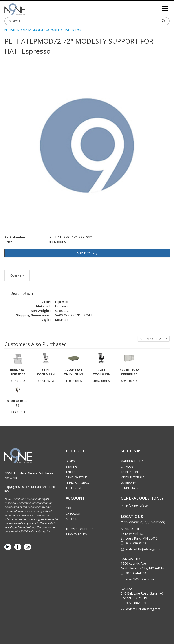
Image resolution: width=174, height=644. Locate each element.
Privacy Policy (76, 534)
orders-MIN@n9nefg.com (143, 549)
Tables (71, 472)
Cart (69, 508)
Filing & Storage (78, 483)
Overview (17, 275)
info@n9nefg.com (138, 506)
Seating (72, 466)
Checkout (73, 513)
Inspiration (129, 472)
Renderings (130, 488)
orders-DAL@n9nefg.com (143, 609)
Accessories (75, 488)
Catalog (127, 466)
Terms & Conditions (81, 529)
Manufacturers (133, 461)
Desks (70, 461)
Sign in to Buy (87, 253)
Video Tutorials (133, 477)
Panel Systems (77, 477)
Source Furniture (27, 9)
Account (72, 519)
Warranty (128, 483)
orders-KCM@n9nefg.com (138, 579)
